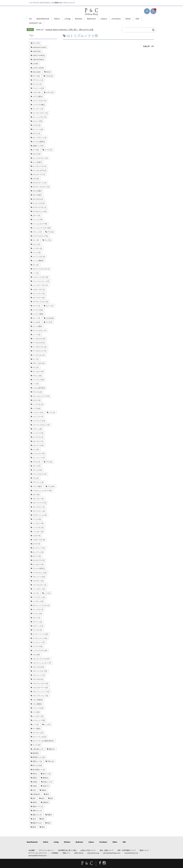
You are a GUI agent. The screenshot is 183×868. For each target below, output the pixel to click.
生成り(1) (46, 782)
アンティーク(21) (38, 84)
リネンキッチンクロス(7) (41, 654)
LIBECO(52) (37, 47)
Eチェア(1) (36, 39)
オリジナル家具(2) (39, 137)
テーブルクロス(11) (39, 334)
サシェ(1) (36, 261)
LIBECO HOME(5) (39, 51)
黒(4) (43, 823)
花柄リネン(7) (37, 806)
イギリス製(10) (38, 92)
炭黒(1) (35, 773)
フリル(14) (51, 482)
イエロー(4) (36, 88)
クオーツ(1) (36, 211)
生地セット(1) (48, 778)
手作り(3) (51, 757)
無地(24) (46, 773)
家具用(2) (36, 749)
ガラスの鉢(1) (37, 191)
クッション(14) (37, 215)
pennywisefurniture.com (37, 851)
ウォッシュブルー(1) (39, 113)
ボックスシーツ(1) (39, 544)
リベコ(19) (36, 708)
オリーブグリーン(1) (39, 133)
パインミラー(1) (38, 412)
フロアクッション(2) (39, 511)
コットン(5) (36, 248)
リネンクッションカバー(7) (42, 659)
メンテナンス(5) (38, 597)
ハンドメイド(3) (38, 429)
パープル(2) (36, 404)
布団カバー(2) (37, 757)
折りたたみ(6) (37, 761)
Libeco (101, 19)
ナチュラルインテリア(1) (41, 392)
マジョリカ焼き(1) (39, 564)
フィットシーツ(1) (39, 453)
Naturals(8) (37, 68)
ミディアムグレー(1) (39, 581)
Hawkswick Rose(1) (39, 43)
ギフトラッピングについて (38, 849)
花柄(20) (46, 798)
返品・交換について (107, 846)
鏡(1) (43, 815)
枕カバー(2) (47, 769)
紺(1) (34, 794)
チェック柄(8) (37, 322)
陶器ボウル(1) (37, 819)
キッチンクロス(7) (39, 199)
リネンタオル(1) (38, 675)
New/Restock (48, 19)
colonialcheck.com (131, 849)
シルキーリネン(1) (39, 285)
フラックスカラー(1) (39, 470)
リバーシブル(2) (38, 704)
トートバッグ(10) (38, 375)
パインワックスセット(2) (41, 421)
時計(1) (35, 769)
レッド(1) (47, 720)
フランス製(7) (37, 482)
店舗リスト (66, 849)
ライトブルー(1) (38, 605)
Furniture (112, 19)
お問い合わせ (79, 849)
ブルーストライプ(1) (39, 498)
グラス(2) (50, 228)
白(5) (34, 786)
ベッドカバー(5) (38, 519)
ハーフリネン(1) (38, 400)
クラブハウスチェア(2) (40, 232)
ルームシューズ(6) (39, 716)
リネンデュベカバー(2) (40, 679)
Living (69, 19)
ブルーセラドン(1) (39, 503)
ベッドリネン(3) (38, 523)
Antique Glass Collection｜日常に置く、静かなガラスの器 (69, 25)
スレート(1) (36, 314)
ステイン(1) (36, 301)
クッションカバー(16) (40, 219)
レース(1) (36, 720)
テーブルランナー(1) (39, 347)
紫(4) (47, 790)
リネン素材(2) (37, 700)
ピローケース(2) (38, 441)
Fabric (60, 19)
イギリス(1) (50, 88)
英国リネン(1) (37, 810)
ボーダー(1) (36, 539)
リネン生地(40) (38, 695)
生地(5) (35, 778)
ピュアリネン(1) (38, 433)
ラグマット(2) (37, 618)
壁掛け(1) (52, 745)
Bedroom (90, 19)
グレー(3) (36, 236)
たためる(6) (50, 314)
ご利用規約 (55, 849)
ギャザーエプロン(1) (39, 203)
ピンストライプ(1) (39, 449)
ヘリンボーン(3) (38, 527)
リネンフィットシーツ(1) (41, 687)
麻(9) (34, 823)
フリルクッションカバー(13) (42, 486)
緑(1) (52, 794)
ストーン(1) (49, 301)
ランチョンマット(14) (40, 634)
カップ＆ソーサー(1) (39, 162)
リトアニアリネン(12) (40, 646)
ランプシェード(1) (39, 638)
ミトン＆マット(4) (39, 585)
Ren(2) (48, 68)
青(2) (49, 819)
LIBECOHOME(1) (38, 55)
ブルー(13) (36, 490)
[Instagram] (104, 859)
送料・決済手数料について (127, 846)
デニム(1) (36, 363)
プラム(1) (36, 474)
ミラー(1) (36, 589)
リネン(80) (36, 650)
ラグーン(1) (36, 613)
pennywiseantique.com (112, 849)
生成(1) (35, 782)
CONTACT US (142, 19)
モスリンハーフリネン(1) (41, 601)
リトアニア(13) (37, 642)
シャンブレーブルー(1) (40, 281)
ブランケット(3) (38, 478)
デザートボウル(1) (39, 359)
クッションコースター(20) (41, 224)
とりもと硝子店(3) (39, 384)
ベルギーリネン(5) (39, 535)
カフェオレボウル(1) (39, 166)
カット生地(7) (37, 158)
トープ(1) (36, 379)
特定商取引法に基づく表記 (67, 846)
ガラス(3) (36, 174)
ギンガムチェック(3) (39, 207)
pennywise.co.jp (93, 849)
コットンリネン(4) (39, 252)
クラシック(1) (37, 228)
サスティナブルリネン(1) (41, 265)
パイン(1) (52, 408)
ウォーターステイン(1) (40, 109)
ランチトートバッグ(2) (40, 630)
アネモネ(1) (49, 72)
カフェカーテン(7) (39, 170)
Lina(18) (35, 59)
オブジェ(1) (36, 129)
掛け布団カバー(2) (39, 765)
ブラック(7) (36, 462)
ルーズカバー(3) (38, 712)
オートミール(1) (38, 125)
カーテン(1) (48, 146)
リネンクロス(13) (38, 663)
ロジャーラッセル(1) (39, 732)
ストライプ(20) (38, 306)
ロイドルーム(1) (38, 728)
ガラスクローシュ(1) (39, 178)
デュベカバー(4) (38, 367)
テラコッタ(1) (37, 371)
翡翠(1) (35, 798)
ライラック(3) (37, 609)
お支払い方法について (88, 846)
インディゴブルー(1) (39, 96)
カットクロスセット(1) (40, 154)
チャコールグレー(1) (39, 326)
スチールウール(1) (39, 293)
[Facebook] (100, 859)
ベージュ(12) (37, 515)
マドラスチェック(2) (39, 568)
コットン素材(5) (38, 256)
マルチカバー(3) (38, 576)
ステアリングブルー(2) (40, 297)
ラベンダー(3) (37, 626)
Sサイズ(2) (36, 72)
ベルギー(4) (36, 531)
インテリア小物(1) (39, 100)
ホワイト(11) (37, 552)
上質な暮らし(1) (38, 745)
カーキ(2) (36, 146)
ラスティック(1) (38, 622)
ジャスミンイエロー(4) (40, 273)
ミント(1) (47, 589)
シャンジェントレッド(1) (41, 277)
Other (123, 19)
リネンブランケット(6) (40, 691)
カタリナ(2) (36, 150)
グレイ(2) (48, 236)
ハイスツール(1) (38, 408)
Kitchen (79, 19)
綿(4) (43, 794)
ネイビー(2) (36, 396)
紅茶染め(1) (36, 790)
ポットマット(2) (38, 548)
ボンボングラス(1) (39, 556)
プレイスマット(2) (39, 507)
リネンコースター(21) (40, 667)
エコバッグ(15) (37, 117)
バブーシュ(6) (37, 425)
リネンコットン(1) (39, 671)
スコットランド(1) (39, 289)
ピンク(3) (36, 445)
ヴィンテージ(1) (38, 104)
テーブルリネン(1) (39, 351)
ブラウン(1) (36, 458)
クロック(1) (36, 240)
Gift (131, 19)
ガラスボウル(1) (38, 195)
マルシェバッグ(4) (39, 572)
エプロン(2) (36, 121)
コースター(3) (37, 244)
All (37, 19)
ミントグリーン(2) (39, 593)
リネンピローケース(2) (40, 683)
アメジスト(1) (37, 80)
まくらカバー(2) (38, 560)
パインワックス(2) (39, 416)
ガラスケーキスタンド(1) (41, 182)
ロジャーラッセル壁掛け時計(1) (43, 736)
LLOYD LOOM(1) (38, 64)
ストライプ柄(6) (38, 310)
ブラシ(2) (49, 458)
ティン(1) (36, 355)
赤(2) (34, 815)
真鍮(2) (44, 786)
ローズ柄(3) (36, 724)
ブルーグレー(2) (38, 494)
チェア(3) (49, 318)
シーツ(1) (36, 269)
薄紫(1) (49, 810)
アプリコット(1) (38, 76)
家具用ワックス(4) (39, 753)
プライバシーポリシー (46, 846)
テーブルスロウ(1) (39, 338)
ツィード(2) (36, 330)
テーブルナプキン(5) (39, 342)
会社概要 (32, 846)
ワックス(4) (36, 741)
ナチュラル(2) (37, 388)
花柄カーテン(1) (38, 802)
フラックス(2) (37, 466)
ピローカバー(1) (38, 437)
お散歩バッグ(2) (38, 141)
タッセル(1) (36, 318)
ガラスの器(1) (37, 187)
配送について (144, 846)
